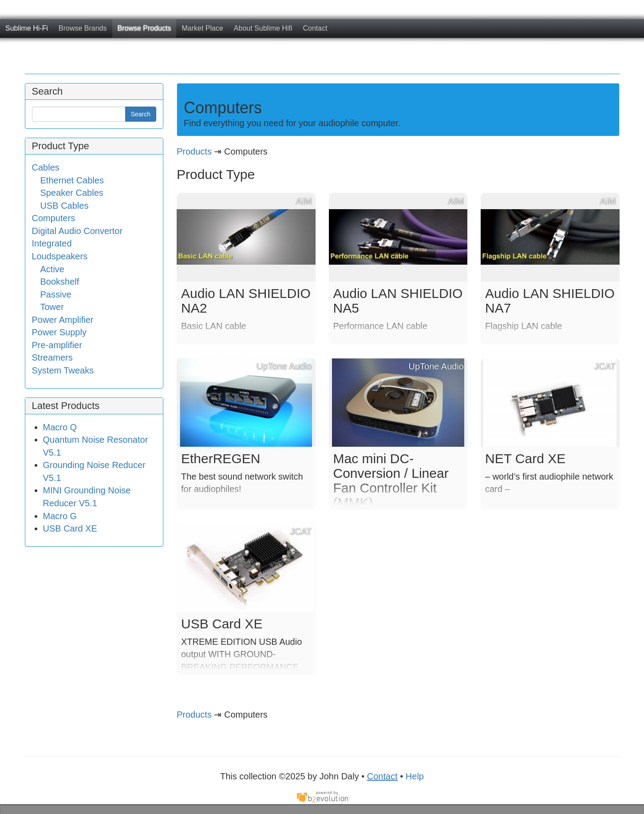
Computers (54, 218)
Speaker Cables (72, 193)
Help (415, 776)
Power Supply (59, 332)
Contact (315, 28)
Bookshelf (60, 282)
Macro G (60, 516)
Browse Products (144, 28)
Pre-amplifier (57, 345)
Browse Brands (83, 28)
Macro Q (60, 427)
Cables (46, 167)
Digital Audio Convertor (77, 231)
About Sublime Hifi (263, 28)
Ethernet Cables (72, 180)
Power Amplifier (63, 320)
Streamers (52, 357)
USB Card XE (70, 528)
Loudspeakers (60, 256)
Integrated (52, 243)
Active (52, 269)
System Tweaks (63, 370)
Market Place (202, 28)
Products (194, 151)
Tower (52, 307)
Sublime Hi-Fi (27, 28)
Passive (56, 294)
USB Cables (65, 206)
